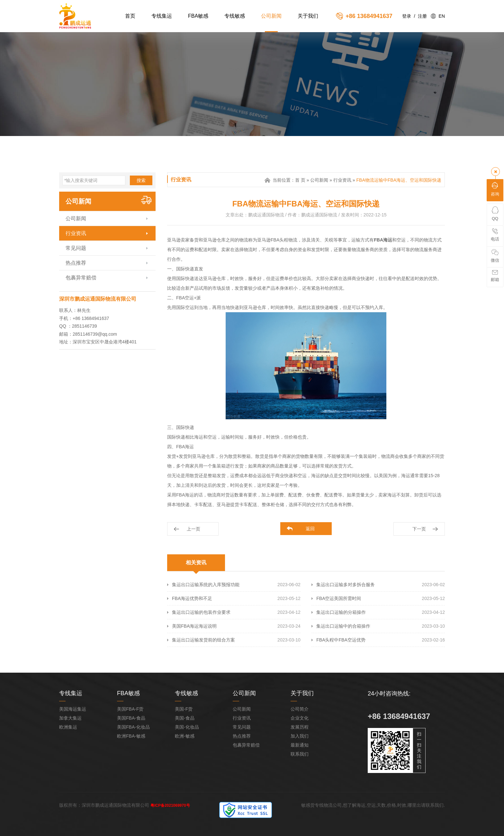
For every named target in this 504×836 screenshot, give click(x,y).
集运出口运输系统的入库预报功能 (206, 585)
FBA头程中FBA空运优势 (341, 640)
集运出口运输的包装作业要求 (201, 612)
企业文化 (300, 718)
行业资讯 (76, 233)
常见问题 (76, 248)
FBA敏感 (198, 16)
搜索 (141, 180)
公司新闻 (271, 16)
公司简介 (300, 709)
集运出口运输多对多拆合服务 (346, 585)
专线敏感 (235, 16)
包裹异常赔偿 (81, 278)
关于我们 (308, 16)
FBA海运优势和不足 (192, 598)
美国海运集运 (73, 709)
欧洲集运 (68, 727)
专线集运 (162, 16)
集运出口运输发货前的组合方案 (203, 640)
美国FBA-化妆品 (133, 727)
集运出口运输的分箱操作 (341, 612)
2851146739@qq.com (95, 334)
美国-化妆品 (187, 727)
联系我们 (300, 754)
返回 (310, 529)
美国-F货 (184, 709)
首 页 (300, 180)
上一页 (194, 529)
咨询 (495, 189)
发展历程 (300, 727)
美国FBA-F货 (130, 709)
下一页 (419, 529)
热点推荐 (76, 263)
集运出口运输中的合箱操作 (343, 626)
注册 (422, 16)
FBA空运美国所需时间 (339, 598)
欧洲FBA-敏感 (131, 736)
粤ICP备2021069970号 (170, 805)
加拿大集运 (70, 718)
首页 (130, 16)
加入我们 (300, 736)
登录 (407, 16)
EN (442, 16)
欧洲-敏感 (185, 736)
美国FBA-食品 (131, 718)
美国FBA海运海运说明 (194, 626)
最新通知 (300, 745)
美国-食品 (185, 718)
